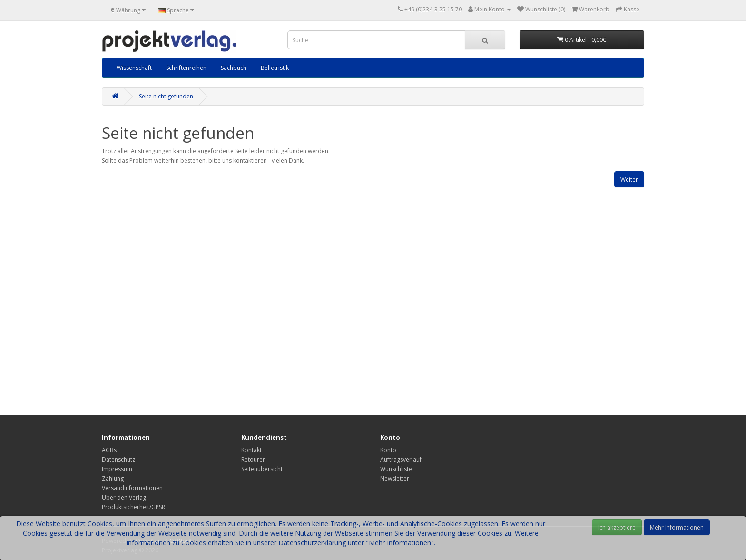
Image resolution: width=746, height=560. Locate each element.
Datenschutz (118, 459)
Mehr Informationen (677, 527)
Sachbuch (234, 68)
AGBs (109, 450)
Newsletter (395, 478)
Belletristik (275, 68)
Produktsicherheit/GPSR (133, 507)
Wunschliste (396, 469)
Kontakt (251, 450)
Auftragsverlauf (401, 459)
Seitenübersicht (262, 469)
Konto (388, 450)
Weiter (629, 179)
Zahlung (113, 478)
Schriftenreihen (186, 68)
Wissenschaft (134, 68)
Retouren (254, 459)
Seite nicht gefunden (166, 96)
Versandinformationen (132, 488)
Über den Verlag (124, 497)
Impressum (117, 469)
